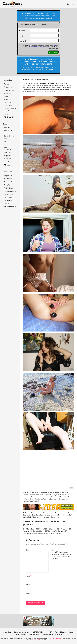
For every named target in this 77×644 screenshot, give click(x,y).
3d (5, 141)
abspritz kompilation (8, 148)
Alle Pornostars (10, 207)
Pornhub (52, 638)
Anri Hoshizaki (9, 188)
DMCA (50, 632)
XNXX (34, 640)
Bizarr (6, 96)
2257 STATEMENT (38, 632)
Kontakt (72, 632)
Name (28, 576)
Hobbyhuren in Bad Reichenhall (52, 634)
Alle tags (8, 165)
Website (29, 593)
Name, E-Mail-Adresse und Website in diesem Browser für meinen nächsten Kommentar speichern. (61, 555)
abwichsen (7, 159)
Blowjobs (7, 99)
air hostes (7, 162)
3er (5, 144)
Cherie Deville (8, 200)
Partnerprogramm (21, 634)
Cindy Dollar (8, 204)
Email (28, 585)
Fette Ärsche (8, 106)
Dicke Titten (8, 103)
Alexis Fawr (8, 185)
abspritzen (7, 153)
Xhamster (59, 638)
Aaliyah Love (8, 176)
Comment (29, 550)
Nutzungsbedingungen (22, 632)
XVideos (39, 640)
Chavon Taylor (9, 197)
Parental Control (61, 632)
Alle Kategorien (10, 117)
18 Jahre (7, 128)
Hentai (6, 114)
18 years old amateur (8, 132)
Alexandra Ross (9, 182)
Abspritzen (8, 84)
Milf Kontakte (34, 634)
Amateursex (8, 87)
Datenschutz (7, 632)
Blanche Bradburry (10, 191)
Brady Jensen (8, 194)
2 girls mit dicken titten (9, 137)
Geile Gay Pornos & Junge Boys (10, 110)
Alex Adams (8, 179)
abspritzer (7, 156)
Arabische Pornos (10, 90)
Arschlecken (8, 93)
